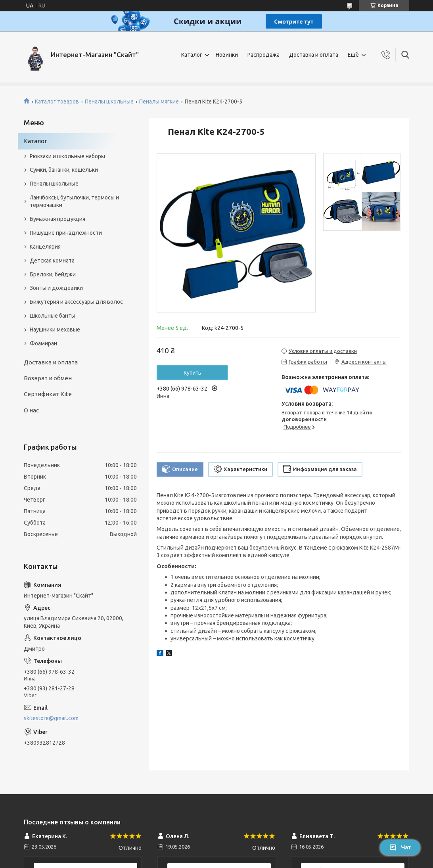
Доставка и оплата (314, 55)
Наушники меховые (55, 330)
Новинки (227, 55)
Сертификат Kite (48, 394)
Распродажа (263, 55)
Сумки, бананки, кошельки (64, 170)
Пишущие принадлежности (66, 233)
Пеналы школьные (109, 102)
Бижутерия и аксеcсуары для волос (76, 302)
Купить (192, 373)
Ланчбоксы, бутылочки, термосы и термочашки (74, 201)
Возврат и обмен (48, 378)
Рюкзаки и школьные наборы (67, 156)
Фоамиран (43, 343)
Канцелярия (45, 247)
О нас (31, 410)
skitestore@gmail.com (51, 718)
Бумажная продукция (57, 219)
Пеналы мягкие (159, 102)
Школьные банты (53, 316)
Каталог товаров (57, 102)
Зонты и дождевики (56, 288)
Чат (400, 847)
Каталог (192, 55)
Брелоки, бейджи (53, 274)
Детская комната (52, 261)
